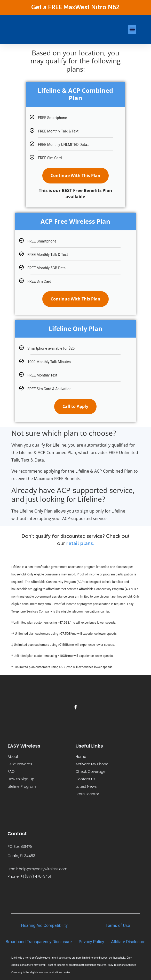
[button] (132, 30)
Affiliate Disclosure (128, 942)
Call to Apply (75, 406)
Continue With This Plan (76, 175)
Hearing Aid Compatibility (45, 925)
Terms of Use (118, 925)
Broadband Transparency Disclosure (39, 942)
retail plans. (80, 544)
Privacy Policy (92, 942)
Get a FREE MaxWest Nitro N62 (76, 7)
